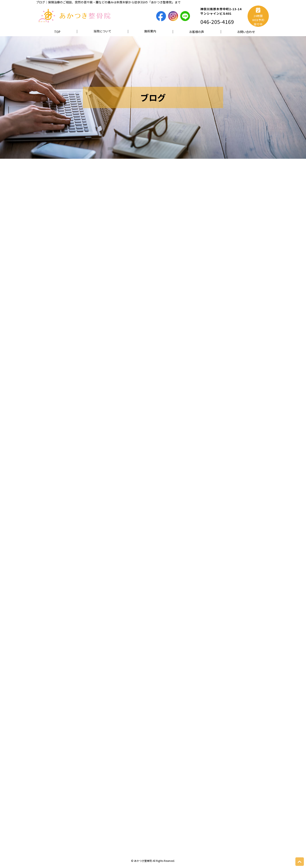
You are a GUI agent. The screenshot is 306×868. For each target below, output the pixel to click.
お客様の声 (197, 32)
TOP (57, 32)
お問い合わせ (246, 32)
